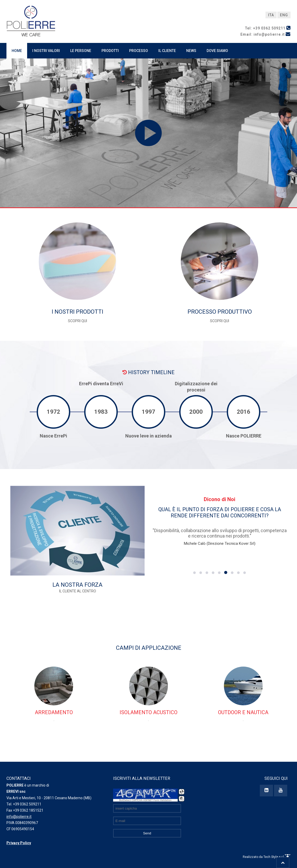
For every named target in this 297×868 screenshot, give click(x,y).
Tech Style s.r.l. (277, 857)
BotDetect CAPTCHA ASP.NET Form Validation (146, 800)
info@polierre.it (19, 817)
